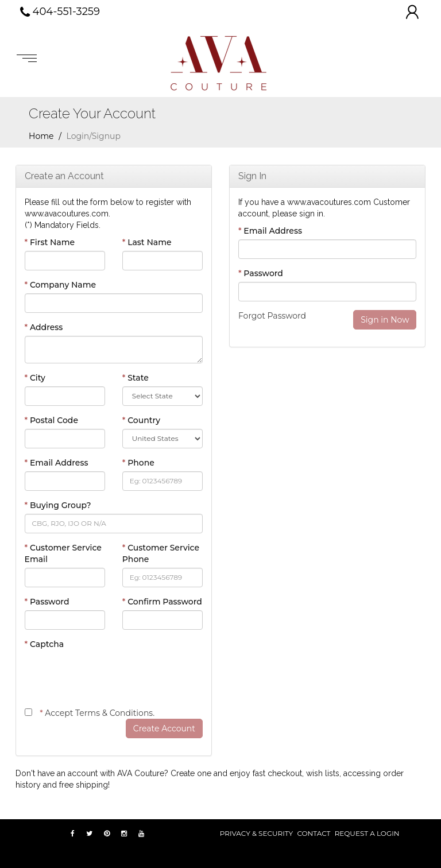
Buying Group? (58, 505)
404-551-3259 (60, 12)
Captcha (45, 644)
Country (141, 420)
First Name (50, 242)
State (136, 378)
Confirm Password (162, 602)
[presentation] (112, 675)
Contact (314, 833)
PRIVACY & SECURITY (256, 833)
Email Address (57, 463)
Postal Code (51, 420)
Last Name (147, 242)
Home (41, 136)
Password (47, 602)
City (35, 378)
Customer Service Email (63, 553)
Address (44, 327)
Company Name (61, 285)
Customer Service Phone (161, 553)
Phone (138, 463)
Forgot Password (272, 316)
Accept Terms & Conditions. (97, 713)
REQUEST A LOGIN (367, 833)
